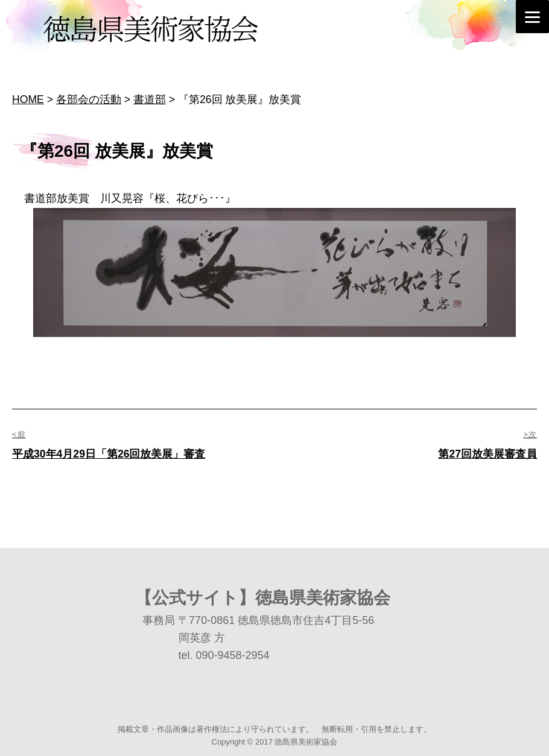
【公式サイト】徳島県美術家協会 (263, 598)
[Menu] (532, 17)
